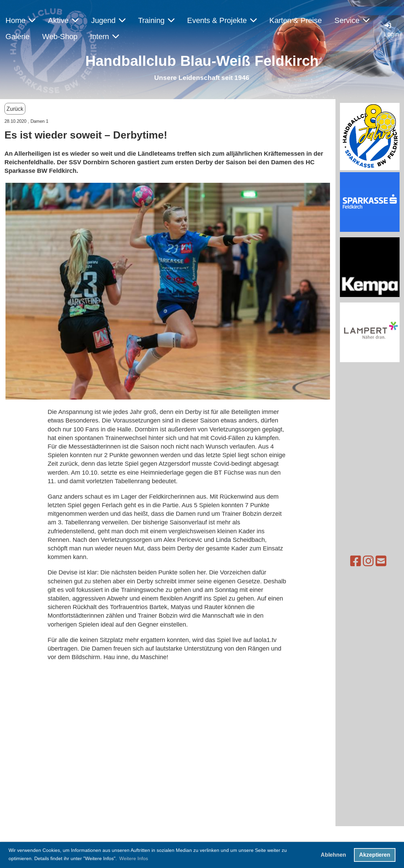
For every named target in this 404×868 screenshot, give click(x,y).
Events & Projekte (222, 20)
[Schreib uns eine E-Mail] (366, 561)
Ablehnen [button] (333, 855)
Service (352, 20)
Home (20, 20)
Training (156, 20)
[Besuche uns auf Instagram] (353, 561)
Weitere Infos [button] (134, 858)
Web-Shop (60, 37)
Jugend (108, 20)
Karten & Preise (296, 20)
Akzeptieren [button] (375, 855)
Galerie (17, 37)
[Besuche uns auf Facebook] (341, 561)
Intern (105, 37)
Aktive (63, 20)
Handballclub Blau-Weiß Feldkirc (198, 61)
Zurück (15, 109)
